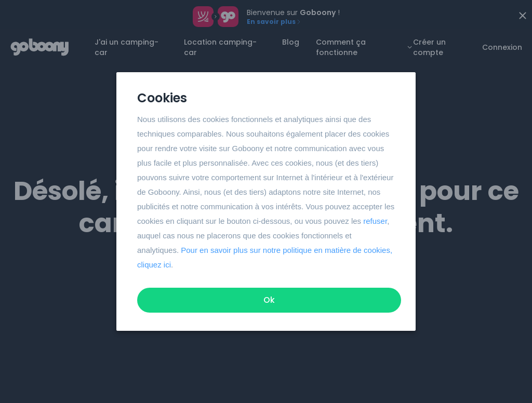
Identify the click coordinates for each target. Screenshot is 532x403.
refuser (375, 221)
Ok (269, 300)
